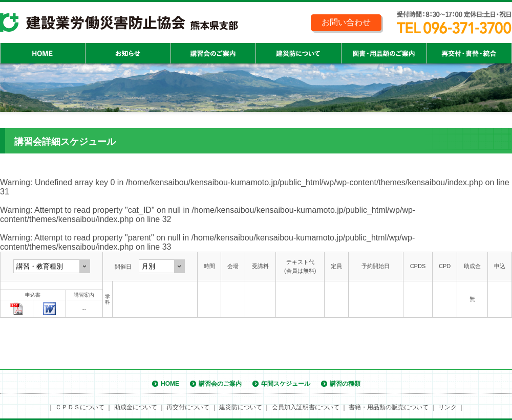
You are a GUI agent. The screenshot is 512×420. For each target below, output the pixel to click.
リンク (447, 407)
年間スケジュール (286, 384)
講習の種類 (345, 384)
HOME (170, 384)
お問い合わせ (346, 22)
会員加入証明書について (306, 407)
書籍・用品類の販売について (389, 407)
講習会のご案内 (220, 384)
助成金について (136, 407)
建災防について (241, 407)
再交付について (188, 407)
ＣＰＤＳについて (80, 407)
